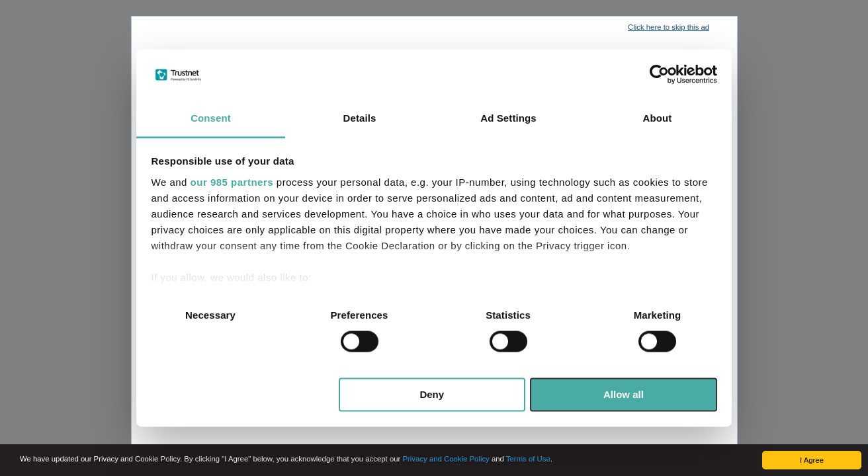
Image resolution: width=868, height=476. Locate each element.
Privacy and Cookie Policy (446, 459)
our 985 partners (232, 182)
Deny (432, 394)
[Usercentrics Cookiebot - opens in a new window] (659, 75)
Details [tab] (360, 118)
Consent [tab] (211, 118)
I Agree (812, 460)
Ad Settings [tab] (508, 118)
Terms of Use (528, 459)
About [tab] (658, 118)
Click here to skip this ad (669, 27)
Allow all (624, 394)
